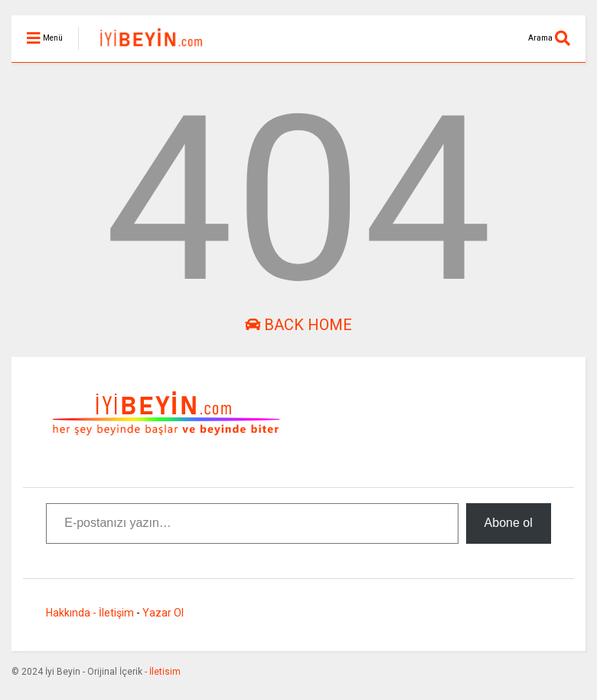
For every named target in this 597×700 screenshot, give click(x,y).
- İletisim (161, 672)
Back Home (298, 325)
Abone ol (509, 523)
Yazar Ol (163, 613)
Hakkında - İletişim (90, 613)
